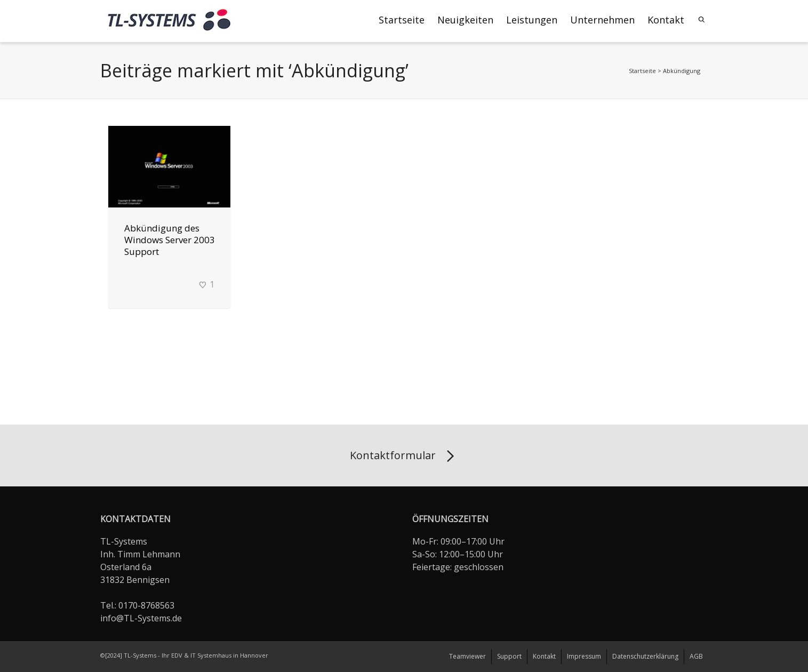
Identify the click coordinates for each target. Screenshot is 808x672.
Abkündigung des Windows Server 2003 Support (170, 240)
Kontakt (666, 20)
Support (509, 656)
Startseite (402, 20)
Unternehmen (602, 20)
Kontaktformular (404, 457)
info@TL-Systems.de (141, 618)
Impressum (584, 656)
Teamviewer (467, 656)
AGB (696, 656)
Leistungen (532, 20)
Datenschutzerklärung (645, 656)
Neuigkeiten (465, 20)
